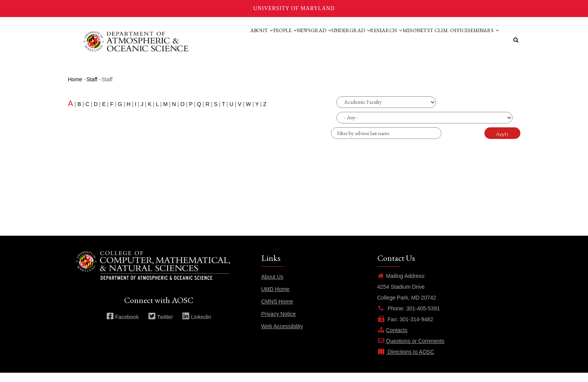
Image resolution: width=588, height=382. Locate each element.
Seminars (203, 69)
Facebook (123, 326)
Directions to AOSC (406, 361)
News (256, 40)
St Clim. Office (437, 40)
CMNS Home (277, 311)
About (199, 40)
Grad (281, 40)
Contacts (392, 339)
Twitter (160, 326)
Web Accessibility (282, 336)
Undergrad (318, 40)
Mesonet (397, 40)
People (230, 40)
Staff (92, 89)
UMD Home (275, 298)
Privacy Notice (279, 323)
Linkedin (197, 326)
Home (75, 89)
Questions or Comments (411, 350)
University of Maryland (294, 8)
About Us (273, 286)
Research (361, 40)
